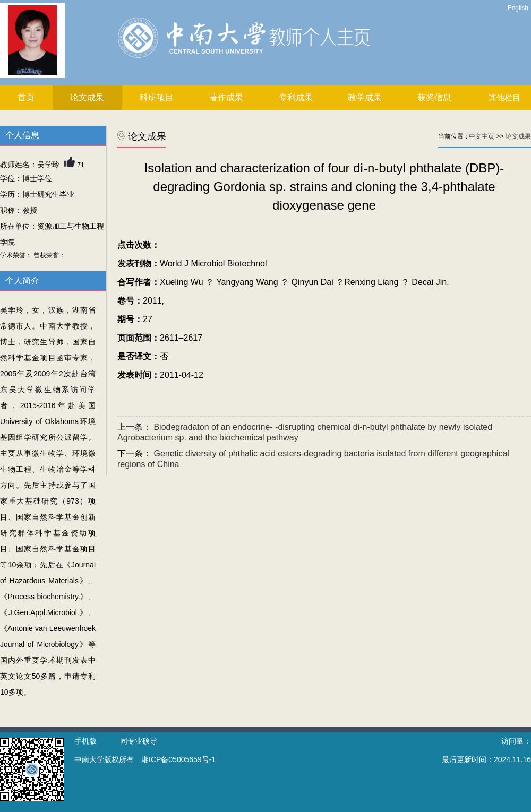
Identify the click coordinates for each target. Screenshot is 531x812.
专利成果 (296, 97)
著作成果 (226, 97)
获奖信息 (434, 97)
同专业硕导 (139, 741)
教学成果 (365, 97)
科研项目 (157, 97)
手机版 (85, 741)
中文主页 (482, 136)
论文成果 (87, 97)
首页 (26, 97)
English (518, 8)
